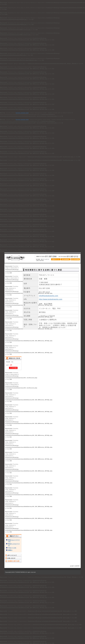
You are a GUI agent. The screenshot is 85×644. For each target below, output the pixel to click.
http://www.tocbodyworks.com (51, 299)
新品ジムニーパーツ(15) (14, 541)
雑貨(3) (10, 550)
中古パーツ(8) (12, 548)
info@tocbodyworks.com (49, 296)
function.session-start (22, 113)
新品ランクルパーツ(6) (14, 545)
